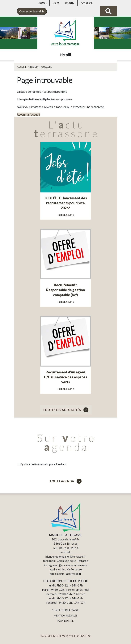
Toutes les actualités (66, 410)
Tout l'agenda (65, 481)
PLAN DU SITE (65, 621)
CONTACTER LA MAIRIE (65, 610)
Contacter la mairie (32, 11)
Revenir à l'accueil (28, 114)
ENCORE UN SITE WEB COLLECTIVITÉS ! (66, 636)
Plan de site (87, 3)
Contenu (70, 3)
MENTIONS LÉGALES (66, 616)
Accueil (42, 3)
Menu (56, 3)
